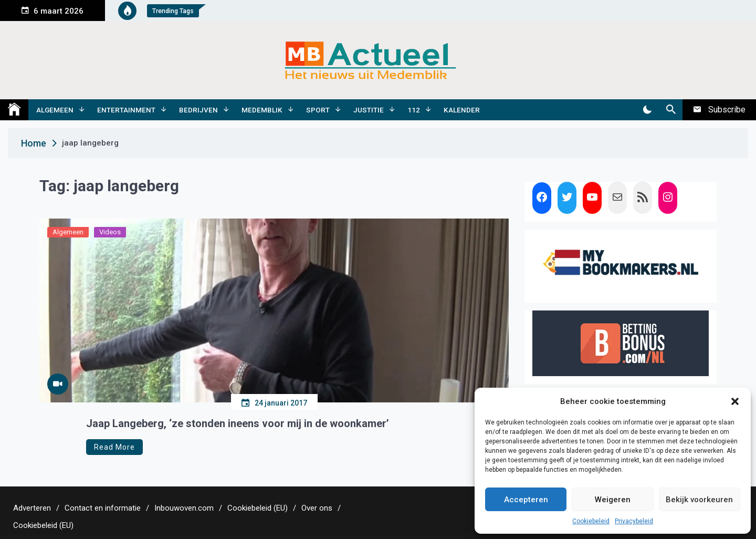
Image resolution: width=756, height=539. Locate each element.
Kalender (462, 110)
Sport (318, 110)
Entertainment (126, 110)
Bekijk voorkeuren (699, 500)
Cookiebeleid (591, 521)
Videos (110, 232)
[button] (735, 401)
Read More (114, 447)
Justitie (369, 110)
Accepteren (526, 500)
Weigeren (613, 500)
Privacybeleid (634, 521)
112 (414, 110)
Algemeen (55, 110)
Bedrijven (198, 110)
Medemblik (262, 110)
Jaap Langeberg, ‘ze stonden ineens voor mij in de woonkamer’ (238, 423)
